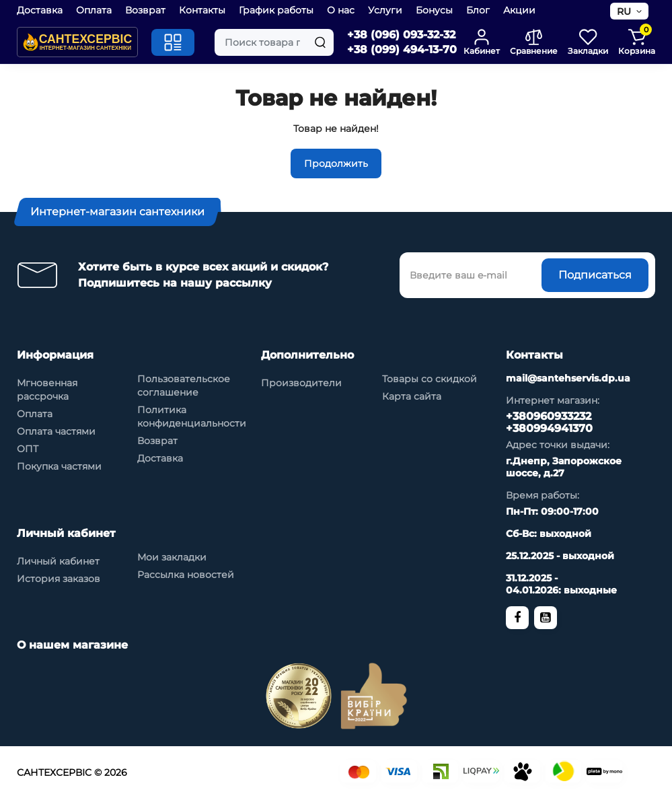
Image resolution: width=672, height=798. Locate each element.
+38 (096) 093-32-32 (401, 35)
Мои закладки (172, 557)
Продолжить (336, 164)
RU (624, 11)
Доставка (40, 10)
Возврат (145, 10)
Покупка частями (59, 466)
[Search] (320, 42)
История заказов (59, 579)
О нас (341, 10)
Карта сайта (412, 396)
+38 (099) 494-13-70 (402, 49)
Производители (301, 383)
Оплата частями (56, 431)
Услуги (385, 10)
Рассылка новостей (186, 575)
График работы (276, 10)
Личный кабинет (58, 561)
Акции (519, 10)
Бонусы (434, 10)
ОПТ (28, 449)
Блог (478, 10)
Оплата (94, 10)
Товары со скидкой (430, 379)
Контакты (202, 10)
